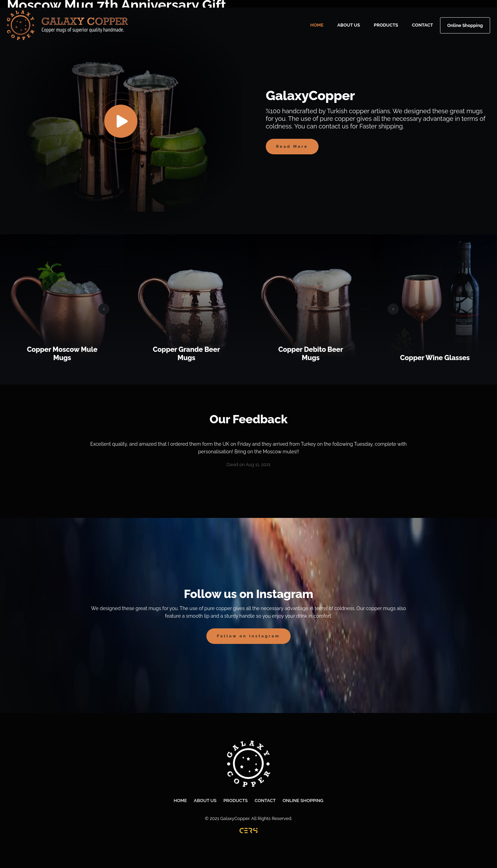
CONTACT (423, 25)
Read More (292, 147)
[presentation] (104, 309)
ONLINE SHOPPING (303, 801)
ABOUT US (349, 25)
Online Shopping (465, 25)
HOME (317, 25)
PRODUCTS (386, 25)
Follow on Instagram (248, 636)
